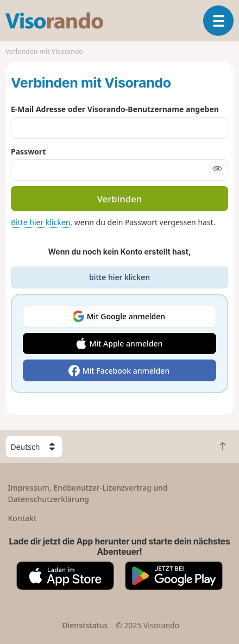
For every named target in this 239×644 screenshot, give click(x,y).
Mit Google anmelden (126, 316)
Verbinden (120, 199)
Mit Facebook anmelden (126, 371)
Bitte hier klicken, (42, 222)
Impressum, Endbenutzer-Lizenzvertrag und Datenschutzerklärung (88, 493)
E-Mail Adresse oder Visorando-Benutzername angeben (115, 109)
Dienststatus (85, 625)
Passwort (28, 151)
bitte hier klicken (119, 277)
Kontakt (23, 518)
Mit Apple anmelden (126, 343)
